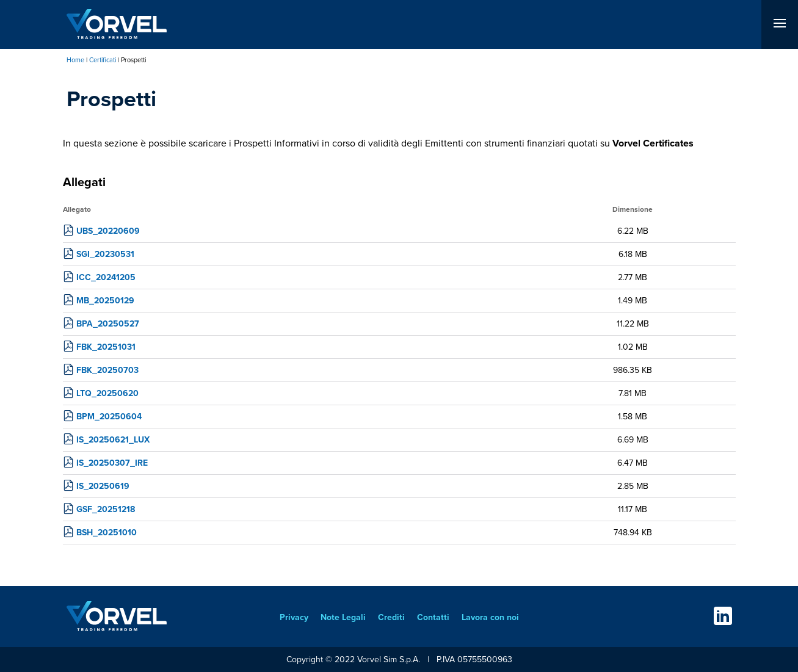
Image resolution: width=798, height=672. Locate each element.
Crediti (391, 617)
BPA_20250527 (108, 324)
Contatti (433, 617)
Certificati (103, 60)
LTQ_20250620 (107, 393)
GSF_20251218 (106, 509)
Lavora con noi (490, 617)
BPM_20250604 (109, 417)
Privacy (294, 617)
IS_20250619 (103, 486)
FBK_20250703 (107, 370)
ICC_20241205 (106, 277)
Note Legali (343, 617)
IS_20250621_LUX (113, 440)
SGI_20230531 (105, 254)
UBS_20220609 (108, 231)
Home (75, 60)
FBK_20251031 (106, 347)
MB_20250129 (105, 301)
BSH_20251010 (107, 533)
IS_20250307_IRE (112, 463)
